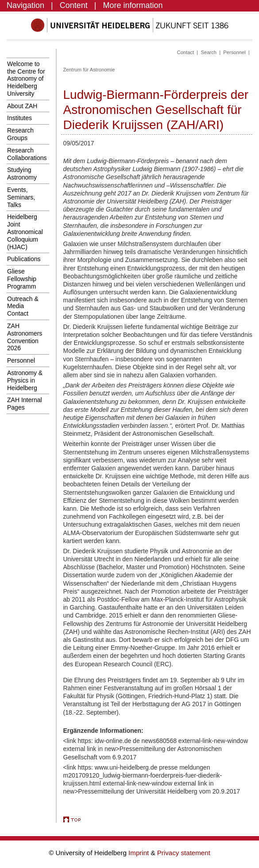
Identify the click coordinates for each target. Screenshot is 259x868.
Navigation (25, 5)
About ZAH (22, 106)
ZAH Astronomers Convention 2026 (25, 337)
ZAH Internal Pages (25, 404)
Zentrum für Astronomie (89, 70)
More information (133, 5)
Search (208, 52)
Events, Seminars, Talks (21, 197)
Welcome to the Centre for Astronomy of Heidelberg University (26, 79)
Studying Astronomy (22, 174)
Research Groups (20, 134)
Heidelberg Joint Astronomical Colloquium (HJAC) (25, 232)
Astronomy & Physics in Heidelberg (25, 380)
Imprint (139, 853)
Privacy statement (184, 853)
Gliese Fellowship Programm (22, 279)
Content (74, 5)
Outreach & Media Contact (23, 306)
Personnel (21, 360)
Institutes (19, 118)
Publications (24, 259)
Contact (186, 52)
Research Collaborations (27, 154)
